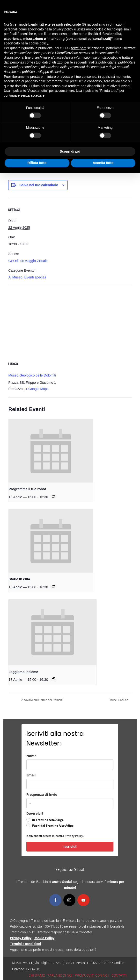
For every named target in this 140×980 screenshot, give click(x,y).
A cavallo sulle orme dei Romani (41, 700)
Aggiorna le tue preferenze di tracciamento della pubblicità (53, 950)
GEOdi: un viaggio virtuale (28, 261)
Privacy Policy (74, 836)
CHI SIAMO (37, 975)
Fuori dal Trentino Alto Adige (53, 826)
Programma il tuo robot (27, 489)
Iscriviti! (70, 847)
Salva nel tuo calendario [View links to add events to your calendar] (39, 185)
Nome (31, 756)
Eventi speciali (35, 277)
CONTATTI (119, 975)
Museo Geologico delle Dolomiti (32, 375)
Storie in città (19, 579)
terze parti (79, 48)
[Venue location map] (70, 321)
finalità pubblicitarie (102, 62)
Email (31, 775)
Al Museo (15, 277)
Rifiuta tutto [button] (37, 163)
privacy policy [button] (63, 29)
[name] (70, 765)
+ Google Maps (37, 389)
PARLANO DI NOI (60, 975)
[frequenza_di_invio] (70, 803)
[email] (70, 784)
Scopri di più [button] (70, 151)
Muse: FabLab (119, 700)
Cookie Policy (44, 938)
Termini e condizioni (26, 944)
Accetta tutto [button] (103, 163)
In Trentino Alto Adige (48, 820)
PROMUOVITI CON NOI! (92, 975)
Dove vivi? (35, 813)
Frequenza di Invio (42, 794)
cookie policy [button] (39, 43)
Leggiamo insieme (23, 672)
